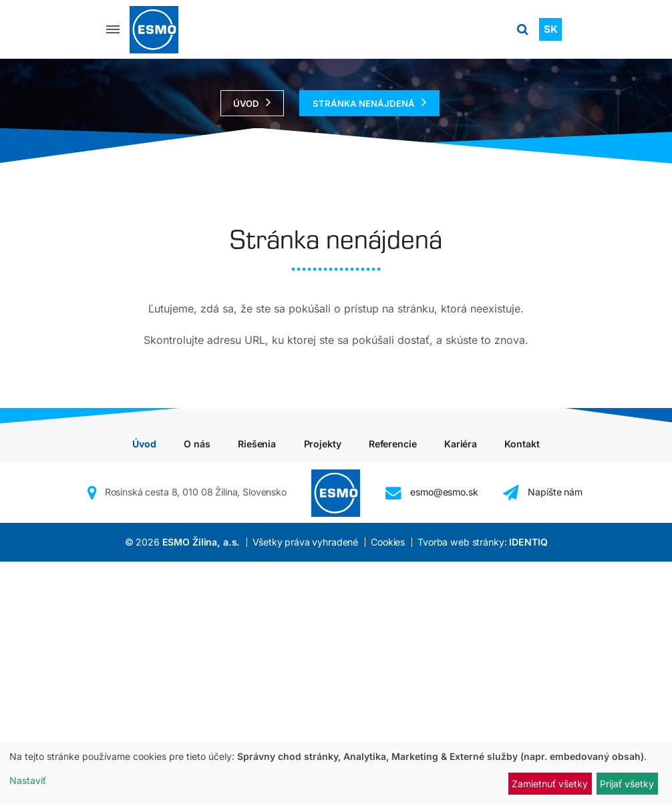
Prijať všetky (627, 784)
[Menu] (113, 29)
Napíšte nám (543, 735)
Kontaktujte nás (330, 564)
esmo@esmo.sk (432, 735)
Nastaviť (28, 780)
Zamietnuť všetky (550, 784)
